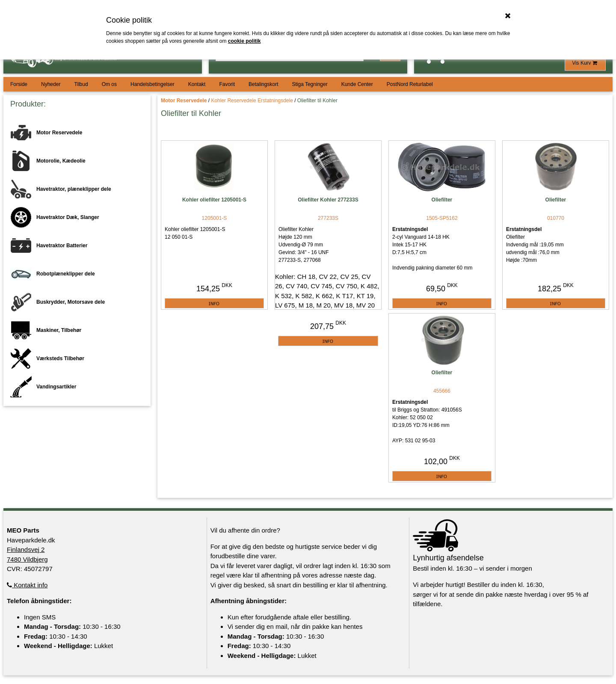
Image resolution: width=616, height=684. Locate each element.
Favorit (227, 84)
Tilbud (81, 84)
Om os (109, 84)
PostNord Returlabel (410, 84)
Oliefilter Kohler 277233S (328, 200)
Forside (19, 84)
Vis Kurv (585, 63)
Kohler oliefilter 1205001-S (214, 200)
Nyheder (51, 84)
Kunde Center (357, 84)
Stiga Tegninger (309, 84)
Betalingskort (263, 84)
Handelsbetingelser (153, 84)
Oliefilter (442, 200)
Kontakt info (27, 585)
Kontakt (197, 84)
